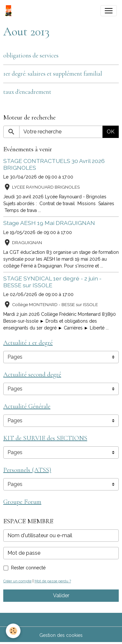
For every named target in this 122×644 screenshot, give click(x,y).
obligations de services (31, 56)
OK (111, 132)
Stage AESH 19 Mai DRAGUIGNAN (49, 223)
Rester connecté (28, 568)
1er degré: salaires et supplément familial (53, 74)
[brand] (10, 11)
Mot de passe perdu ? (53, 581)
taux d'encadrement (27, 92)
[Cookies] (13, 631)
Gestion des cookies (61, 635)
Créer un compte (17, 581)
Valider (61, 595)
